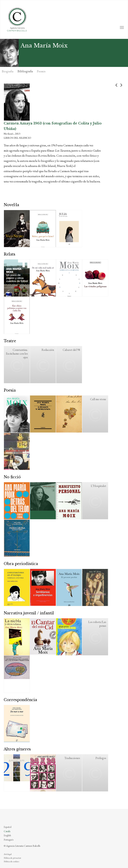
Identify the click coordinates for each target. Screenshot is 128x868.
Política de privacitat (12, 858)
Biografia (8, 71)
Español (8, 827)
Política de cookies (11, 861)
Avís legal (8, 854)
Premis (41, 71)
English (7, 835)
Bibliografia (25, 71)
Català (7, 831)
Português (9, 840)
